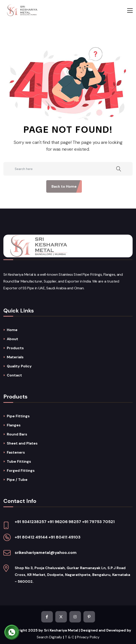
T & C (69, 637)
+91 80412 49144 (31, 537)
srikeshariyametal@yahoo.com (46, 553)
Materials (15, 357)
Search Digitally (49, 637)
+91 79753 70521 (98, 522)
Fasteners (16, 452)
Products (15, 348)
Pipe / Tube (17, 480)
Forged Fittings (21, 471)
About (12, 339)
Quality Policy (19, 366)
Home (12, 330)
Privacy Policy (88, 637)
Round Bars (17, 434)
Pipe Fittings (18, 416)
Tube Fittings (19, 462)
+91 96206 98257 (64, 522)
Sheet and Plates (22, 443)
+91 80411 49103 (64, 537)
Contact (14, 375)
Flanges (14, 425)
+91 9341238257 (31, 522)
